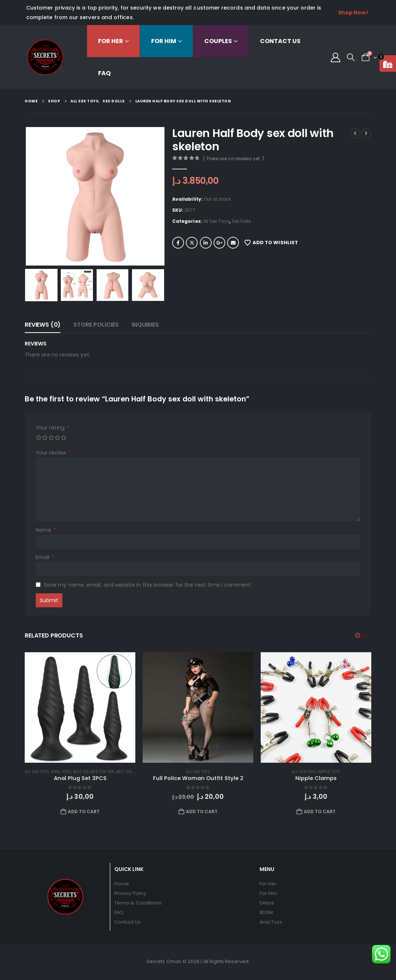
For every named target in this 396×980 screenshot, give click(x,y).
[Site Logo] (45, 57)
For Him (164, 41)
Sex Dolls (242, 221)
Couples (218, 41)
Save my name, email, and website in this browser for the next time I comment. (148, 585)
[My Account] (335, 57)
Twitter (192, 243)
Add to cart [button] (84, 812)
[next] (366, 133)
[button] (351, 57)
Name (46, 530)
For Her (111, 41)
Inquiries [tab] (145, 325)
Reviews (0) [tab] (43, 325)
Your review (53, 453)
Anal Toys (61, 772)
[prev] (355, 133)
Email (233, 243)
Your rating (53, 428)
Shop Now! (353, 13)
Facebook (178, 243)
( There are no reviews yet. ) (234, 159)
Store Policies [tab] (96, 325)
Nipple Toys (329, 772)
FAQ (104, 73)
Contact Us (280, 41)
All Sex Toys (216, 221)
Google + (219, 243)
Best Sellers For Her (94, 772)
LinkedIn (206, 243)
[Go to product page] (80, 707)
